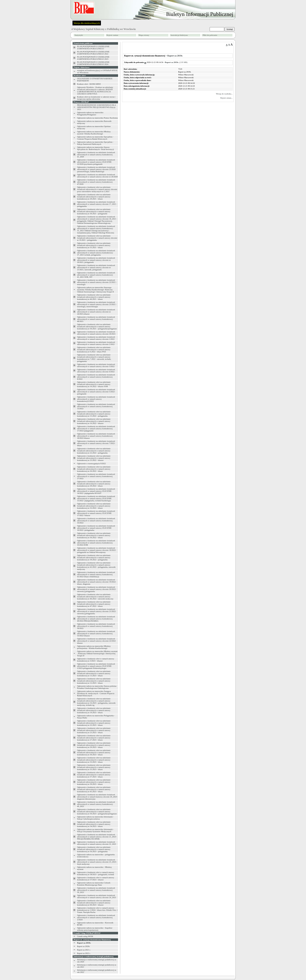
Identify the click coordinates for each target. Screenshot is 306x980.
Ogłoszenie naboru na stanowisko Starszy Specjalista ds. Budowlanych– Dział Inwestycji (95, 148)
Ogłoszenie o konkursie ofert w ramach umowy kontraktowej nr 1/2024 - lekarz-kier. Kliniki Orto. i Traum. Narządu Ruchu (97, 910)
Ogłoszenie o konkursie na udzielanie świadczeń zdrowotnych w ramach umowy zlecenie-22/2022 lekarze (96, 641)
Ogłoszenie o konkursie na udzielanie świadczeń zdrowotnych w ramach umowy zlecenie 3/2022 (96, 365)
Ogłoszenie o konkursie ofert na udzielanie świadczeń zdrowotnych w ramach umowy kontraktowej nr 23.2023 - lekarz (94, 730)
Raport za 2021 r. (84, 950)
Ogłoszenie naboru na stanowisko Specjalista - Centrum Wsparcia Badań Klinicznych (95, 138)
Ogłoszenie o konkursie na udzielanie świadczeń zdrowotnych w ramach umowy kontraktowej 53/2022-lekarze (96, 634)
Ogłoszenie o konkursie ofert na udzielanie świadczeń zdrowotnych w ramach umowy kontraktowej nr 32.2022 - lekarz (94, 506)
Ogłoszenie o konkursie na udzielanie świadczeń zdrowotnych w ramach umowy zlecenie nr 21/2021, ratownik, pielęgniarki (96, 267)
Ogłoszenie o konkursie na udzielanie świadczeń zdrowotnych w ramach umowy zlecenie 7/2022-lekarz (96, 443)
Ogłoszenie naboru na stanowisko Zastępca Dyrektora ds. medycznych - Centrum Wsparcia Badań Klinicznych (96, 693)
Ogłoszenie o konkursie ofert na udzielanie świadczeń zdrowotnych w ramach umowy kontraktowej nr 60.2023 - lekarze (94, 903)
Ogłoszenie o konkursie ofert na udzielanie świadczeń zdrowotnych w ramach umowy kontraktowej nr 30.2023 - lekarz (94, 752)
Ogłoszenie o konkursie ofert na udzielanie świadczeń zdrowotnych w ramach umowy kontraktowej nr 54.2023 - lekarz (94, 824)
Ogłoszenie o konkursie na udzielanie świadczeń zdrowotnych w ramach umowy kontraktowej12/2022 (96, 399)
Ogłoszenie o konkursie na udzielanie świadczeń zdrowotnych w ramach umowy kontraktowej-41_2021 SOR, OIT (96, 275)
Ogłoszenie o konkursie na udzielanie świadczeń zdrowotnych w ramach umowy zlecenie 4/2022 (96, 371)
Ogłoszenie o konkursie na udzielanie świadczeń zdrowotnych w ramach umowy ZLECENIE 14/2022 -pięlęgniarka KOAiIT (96, 491)
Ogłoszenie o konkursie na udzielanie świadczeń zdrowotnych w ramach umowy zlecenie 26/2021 (96, 333)
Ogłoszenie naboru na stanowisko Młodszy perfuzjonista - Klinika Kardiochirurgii (94, 647)
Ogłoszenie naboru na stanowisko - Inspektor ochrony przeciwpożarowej (95, 929)
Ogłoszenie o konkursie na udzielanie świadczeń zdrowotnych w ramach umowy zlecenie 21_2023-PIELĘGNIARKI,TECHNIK (97, 837)
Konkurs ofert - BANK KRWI (89, 84)
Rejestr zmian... (227, 98)
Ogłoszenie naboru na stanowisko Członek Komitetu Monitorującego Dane (94, 884)
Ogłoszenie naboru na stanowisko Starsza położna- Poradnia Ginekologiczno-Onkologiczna (97, 687)
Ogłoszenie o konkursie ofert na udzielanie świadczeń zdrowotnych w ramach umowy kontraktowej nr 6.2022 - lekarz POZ (94, 350)
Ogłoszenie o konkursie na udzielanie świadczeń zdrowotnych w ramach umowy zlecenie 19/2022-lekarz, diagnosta (97, 582)
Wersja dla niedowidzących (87, 23)
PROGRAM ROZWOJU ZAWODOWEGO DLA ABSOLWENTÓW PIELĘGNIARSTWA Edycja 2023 (96, 107)
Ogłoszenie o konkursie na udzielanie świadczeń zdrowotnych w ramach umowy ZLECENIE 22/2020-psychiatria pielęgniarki (96, 162)
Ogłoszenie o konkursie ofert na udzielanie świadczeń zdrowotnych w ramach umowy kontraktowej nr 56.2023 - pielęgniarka (94, 849)
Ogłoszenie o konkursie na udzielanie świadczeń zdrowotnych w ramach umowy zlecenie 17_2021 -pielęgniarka (97, 204)
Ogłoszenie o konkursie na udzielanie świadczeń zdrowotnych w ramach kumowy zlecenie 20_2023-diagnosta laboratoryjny (97, 797)
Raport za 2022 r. (84, 953)
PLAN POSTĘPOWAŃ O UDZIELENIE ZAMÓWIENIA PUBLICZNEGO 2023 (93, 58)
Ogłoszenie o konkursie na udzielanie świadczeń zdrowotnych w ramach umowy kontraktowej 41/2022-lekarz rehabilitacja (96, 574)
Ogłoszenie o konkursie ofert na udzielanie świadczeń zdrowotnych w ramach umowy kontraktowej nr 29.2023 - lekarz (94, 745)
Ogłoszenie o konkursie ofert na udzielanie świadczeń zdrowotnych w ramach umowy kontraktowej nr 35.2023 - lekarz (94, 767)
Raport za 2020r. (84, 946)
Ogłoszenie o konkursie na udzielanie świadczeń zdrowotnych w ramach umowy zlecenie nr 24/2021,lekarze (96, 312)
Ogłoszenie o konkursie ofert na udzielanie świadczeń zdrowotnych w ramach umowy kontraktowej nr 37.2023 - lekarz (94, 775)
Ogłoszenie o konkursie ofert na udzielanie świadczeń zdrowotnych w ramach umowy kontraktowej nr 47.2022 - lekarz (94, 604)
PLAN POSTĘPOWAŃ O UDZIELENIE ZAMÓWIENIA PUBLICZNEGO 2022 (93, 53)
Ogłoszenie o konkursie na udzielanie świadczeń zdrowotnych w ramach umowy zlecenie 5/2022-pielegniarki (96, 392)
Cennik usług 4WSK (85, 936)
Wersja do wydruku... (224, 94)
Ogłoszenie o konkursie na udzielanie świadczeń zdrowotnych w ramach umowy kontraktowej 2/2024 (96, 917)
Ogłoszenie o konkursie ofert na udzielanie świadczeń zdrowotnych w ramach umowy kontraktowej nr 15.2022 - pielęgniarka (94, 414)
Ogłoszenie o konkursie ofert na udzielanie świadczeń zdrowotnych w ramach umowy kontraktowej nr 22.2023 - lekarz (94, 723)
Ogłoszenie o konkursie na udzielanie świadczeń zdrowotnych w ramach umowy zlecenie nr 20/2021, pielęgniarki (96, 260)
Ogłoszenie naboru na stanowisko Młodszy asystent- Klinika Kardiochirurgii (94, 133)
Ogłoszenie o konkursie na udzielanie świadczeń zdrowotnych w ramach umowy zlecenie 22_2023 (96, 843)
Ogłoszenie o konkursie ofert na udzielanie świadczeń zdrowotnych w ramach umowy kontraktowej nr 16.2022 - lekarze (94, 421)
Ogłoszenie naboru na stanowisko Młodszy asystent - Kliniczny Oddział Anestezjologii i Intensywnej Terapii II (97, 653)
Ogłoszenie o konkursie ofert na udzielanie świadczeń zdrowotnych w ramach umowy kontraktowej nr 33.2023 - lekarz (94, 760)
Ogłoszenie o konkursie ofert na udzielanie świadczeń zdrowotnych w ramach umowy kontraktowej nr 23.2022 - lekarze (94, 458)
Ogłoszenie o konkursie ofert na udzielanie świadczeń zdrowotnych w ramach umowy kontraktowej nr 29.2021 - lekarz (94, 197)
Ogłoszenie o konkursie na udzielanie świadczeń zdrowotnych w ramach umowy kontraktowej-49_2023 (96, 804)
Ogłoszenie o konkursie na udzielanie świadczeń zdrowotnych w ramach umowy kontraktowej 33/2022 (96, 521)
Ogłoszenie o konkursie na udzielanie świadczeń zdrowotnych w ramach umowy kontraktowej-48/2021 (96, 319)
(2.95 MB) (176, 62)
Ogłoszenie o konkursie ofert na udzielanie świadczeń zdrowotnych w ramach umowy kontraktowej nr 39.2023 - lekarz (94, 782)
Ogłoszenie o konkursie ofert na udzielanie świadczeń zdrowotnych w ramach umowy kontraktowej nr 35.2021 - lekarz (94, 245)
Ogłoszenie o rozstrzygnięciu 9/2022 (91, 464)
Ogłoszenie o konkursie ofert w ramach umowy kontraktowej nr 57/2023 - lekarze (96, 879)
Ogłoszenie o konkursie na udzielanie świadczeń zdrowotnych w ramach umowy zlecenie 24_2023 (96, 896)
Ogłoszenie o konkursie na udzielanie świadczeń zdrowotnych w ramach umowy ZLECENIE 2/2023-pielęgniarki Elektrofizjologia (96, 666)
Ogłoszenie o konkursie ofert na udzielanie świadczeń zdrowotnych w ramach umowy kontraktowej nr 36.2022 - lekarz (94, 535)
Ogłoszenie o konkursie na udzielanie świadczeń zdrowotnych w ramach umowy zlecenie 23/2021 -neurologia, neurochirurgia (97, 304)
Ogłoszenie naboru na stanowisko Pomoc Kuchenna (97, 118)
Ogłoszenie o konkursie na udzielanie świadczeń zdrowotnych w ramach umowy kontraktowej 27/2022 (96, 476)
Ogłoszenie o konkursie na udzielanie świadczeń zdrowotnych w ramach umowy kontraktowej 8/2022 (96, 377)
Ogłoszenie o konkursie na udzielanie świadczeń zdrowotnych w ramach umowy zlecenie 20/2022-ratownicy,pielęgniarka (97, 589)
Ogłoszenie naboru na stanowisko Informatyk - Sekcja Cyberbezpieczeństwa (95, 818)
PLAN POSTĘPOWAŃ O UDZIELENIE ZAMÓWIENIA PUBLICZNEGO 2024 (93, 63)
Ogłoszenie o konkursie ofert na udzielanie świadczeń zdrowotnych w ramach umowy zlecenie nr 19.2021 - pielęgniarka (97, 238)
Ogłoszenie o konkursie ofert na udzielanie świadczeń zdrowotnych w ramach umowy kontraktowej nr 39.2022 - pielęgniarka (94, 558)
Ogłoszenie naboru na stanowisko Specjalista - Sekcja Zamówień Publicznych (95, 143)
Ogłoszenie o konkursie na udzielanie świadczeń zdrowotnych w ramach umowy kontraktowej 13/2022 (96, 406)
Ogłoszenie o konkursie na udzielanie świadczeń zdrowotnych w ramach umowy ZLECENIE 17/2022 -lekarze (96, 513)
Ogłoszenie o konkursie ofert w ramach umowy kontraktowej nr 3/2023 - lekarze (96, 660)
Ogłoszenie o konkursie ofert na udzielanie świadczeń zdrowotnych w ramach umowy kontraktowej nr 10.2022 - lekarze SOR (94, 384)
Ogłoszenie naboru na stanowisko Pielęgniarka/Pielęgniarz (90, 114)
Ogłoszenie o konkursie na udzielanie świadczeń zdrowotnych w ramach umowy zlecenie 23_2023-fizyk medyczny (97, 862)
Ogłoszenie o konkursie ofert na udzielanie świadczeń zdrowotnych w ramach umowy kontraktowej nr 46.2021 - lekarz (94, 297)
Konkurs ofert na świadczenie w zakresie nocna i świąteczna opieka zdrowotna (96, 98)
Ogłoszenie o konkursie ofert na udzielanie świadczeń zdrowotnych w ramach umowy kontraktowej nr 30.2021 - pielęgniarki (94, 211)
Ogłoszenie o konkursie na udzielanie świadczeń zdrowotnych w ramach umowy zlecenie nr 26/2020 (97, 176)
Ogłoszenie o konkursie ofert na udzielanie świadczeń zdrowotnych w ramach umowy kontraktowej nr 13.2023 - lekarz (94, 673)
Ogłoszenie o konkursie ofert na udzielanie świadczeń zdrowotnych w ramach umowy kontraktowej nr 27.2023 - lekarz (94, 738)
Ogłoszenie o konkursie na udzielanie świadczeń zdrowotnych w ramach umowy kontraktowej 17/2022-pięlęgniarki (96, 429)
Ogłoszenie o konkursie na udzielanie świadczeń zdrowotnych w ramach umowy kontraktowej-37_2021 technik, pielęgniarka (96, 253)
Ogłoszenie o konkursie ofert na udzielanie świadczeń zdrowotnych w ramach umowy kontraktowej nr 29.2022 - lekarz (94, 484)
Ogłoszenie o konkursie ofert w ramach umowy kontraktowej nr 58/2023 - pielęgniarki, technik (96, 873)
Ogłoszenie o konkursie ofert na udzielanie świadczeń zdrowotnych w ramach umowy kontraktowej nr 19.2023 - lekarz (94, 710)
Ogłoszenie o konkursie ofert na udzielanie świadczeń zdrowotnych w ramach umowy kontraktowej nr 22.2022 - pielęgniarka (94, 451)
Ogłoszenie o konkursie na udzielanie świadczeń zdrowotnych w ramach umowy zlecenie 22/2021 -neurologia (97, 282)
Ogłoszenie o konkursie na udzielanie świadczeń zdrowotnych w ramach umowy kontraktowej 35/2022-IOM (96, 543)
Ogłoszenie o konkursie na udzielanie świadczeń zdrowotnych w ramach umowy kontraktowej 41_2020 (96, 155)
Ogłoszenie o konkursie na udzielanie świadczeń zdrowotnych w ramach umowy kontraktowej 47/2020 (96, 182)
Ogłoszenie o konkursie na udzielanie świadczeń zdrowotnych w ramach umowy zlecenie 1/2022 (96, 338)
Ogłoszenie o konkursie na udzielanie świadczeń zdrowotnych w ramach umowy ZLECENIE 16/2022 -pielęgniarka (96, 528)
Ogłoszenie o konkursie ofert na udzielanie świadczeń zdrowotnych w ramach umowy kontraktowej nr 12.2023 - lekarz (94, 681)
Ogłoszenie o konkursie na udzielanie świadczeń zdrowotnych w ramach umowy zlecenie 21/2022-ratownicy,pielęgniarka (97, 611)
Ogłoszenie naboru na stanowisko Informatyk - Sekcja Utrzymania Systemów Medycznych (95, 830)
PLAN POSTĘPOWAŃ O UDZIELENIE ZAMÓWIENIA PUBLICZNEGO (93, 48)
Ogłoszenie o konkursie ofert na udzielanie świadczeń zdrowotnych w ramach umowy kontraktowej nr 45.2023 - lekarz (94, 789)
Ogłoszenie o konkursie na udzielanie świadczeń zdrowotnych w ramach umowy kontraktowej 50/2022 (96, 626)
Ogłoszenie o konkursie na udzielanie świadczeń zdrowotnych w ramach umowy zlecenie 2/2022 (96, 343)
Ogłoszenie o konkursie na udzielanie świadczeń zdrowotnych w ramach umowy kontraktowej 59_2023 (96, 890)
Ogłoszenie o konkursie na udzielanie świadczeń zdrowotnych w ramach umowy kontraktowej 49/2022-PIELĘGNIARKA (96, 619)
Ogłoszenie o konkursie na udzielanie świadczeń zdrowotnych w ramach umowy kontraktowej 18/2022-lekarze (96, 436)
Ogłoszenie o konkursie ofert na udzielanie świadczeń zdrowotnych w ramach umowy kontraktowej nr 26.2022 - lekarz (94, 469)
